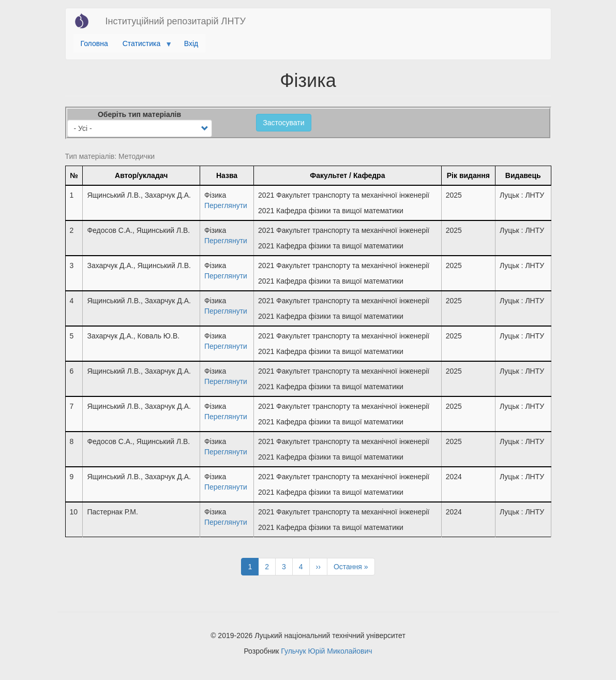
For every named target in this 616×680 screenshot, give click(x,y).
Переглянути (226, 205)
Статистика (144, 46)
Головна (94, 43)
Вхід (191, 43)
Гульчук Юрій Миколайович (326, 651)
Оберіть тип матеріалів (139, 114)
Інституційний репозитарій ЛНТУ (176, 21)
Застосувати (283, 123)
